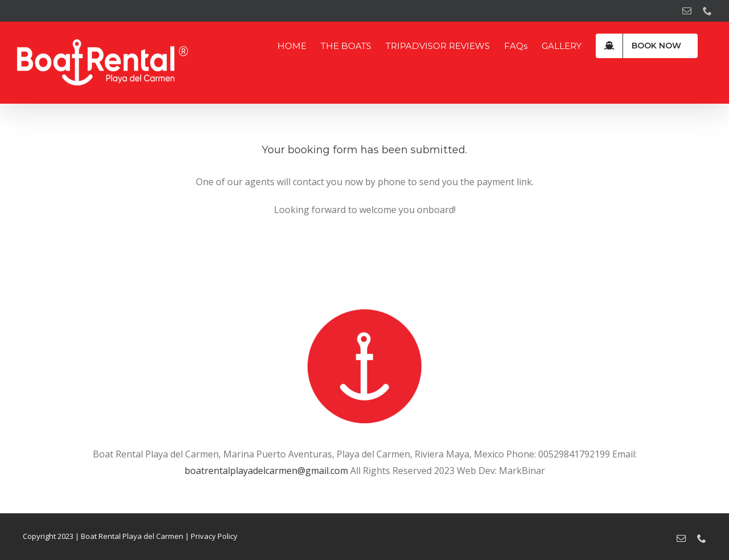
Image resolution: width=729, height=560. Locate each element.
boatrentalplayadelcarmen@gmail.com (266, 471)
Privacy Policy (214, 536)
